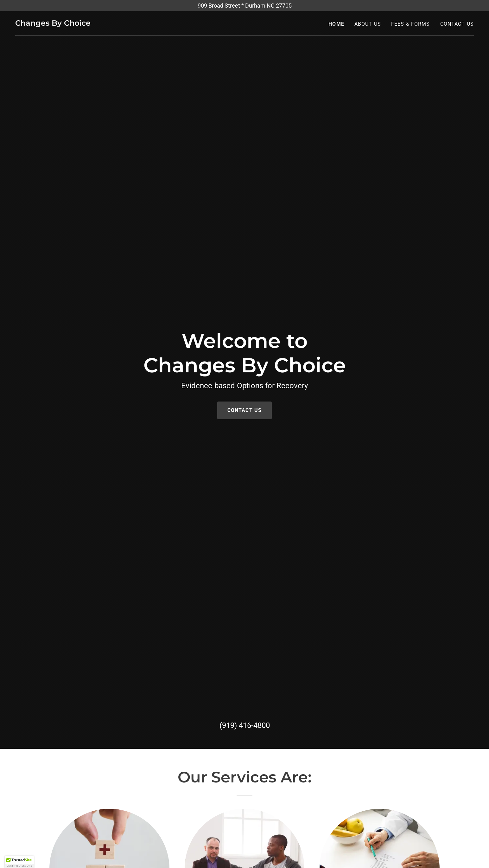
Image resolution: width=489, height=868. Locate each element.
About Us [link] (368, 24)
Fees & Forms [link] (411, 24)
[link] (53, 24)
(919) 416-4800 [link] (245, 725)
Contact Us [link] (457, 24)
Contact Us (244, 410)
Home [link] (336, 24)
